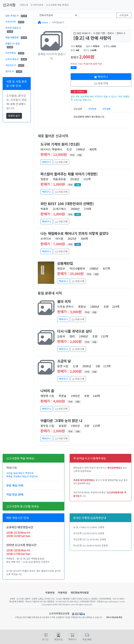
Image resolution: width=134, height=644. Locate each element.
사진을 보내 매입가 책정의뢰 (20, 473)
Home (45, 22)
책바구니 (101, 77)
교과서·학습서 (16, 59)
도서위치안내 (37, 5)
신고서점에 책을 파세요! (58, 5)
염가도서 (14, 71)
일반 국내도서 (16, 16)
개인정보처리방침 (80, 593)
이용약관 (62, 593)
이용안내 (50, 593)
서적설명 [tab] (106, 109)
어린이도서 (15, 65)
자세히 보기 (14, 116)
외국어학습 (15, 53)
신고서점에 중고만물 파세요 (23, 506)
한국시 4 (121, 33)
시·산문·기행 (99, 33)
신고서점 (9, 5)
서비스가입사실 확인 (114, 617)
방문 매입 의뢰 (15, 485)
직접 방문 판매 (15, 494)
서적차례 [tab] (92, 109)
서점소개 (24, 5)
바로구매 (101, 83)
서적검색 (124, 15)
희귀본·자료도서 (13, 29)
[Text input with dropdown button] (98, 15)
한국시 (111, 33)
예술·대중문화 (16, 37)
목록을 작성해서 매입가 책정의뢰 (22, 476)
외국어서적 (15, 22)
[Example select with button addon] (58, 15)
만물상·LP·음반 (13, 45)
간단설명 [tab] (78, 109)
